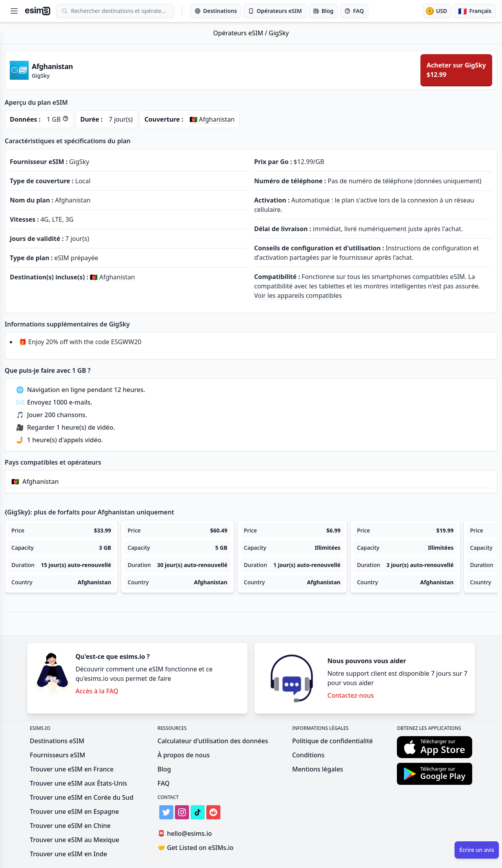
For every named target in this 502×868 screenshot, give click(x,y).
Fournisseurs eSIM (57, 755)
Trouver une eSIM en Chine (70, 826)
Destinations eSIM (57, 741)
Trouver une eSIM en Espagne (74, 811)
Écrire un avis (477, 850)
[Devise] (437, 11)
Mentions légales (318, 769)
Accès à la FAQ (97, 691)
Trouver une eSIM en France (72, 769)
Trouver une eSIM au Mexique (75, 840)
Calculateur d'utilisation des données (213, 741)
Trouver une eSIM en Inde (68, 854)
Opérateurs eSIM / (241, 33)
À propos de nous (184, 755)
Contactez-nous (351, 695)
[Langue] (475, 11)
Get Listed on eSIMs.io (196, 848)
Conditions (308, 755)
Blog (164, 769)
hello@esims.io (186, 834)
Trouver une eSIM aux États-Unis (78, 783)
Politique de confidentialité (333, 741)
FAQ (164, 783)
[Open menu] (14, 11)
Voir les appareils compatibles (298, 295)
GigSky (279, 33)
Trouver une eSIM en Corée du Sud (82, 797)
